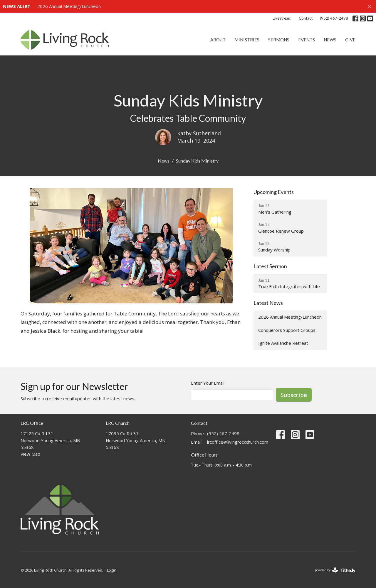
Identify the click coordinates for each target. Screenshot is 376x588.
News (330, 40)
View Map (30, 454)
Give (350, 40)
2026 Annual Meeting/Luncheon (69, 6)
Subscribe (294, 395)
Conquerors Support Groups (287, 330)
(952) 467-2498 (334, 18)
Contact (306, 18)
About (218, 40)
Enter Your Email (208, 383)
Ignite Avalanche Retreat (283, 343)
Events (307, 40)
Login (112, 570)
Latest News (268, 303)
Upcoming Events (274, 192)
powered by (335, 570)
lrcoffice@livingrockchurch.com (238, 442)
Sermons (279, 40)
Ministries (247, 40)
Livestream (282, 18)
